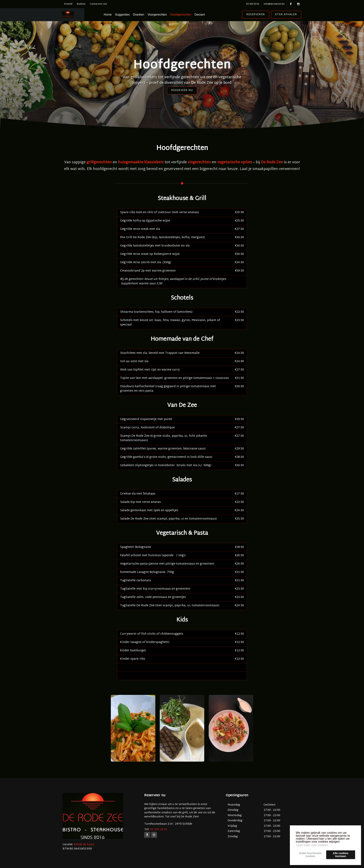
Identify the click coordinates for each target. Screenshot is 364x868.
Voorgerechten (167, 15)
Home (117, 15)
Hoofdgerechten (191, 15)
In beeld (68, 4)
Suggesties (132, 15)
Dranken (148, 15)
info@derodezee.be (274, 4)
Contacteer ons (98, 4)
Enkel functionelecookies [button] (310, 855)
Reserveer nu (182, 90)
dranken (81, 4)
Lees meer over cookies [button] (312, 845)
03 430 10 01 (253, 4)
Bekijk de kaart (84, 845)
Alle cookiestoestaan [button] (341, 855)
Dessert (209, 15)
